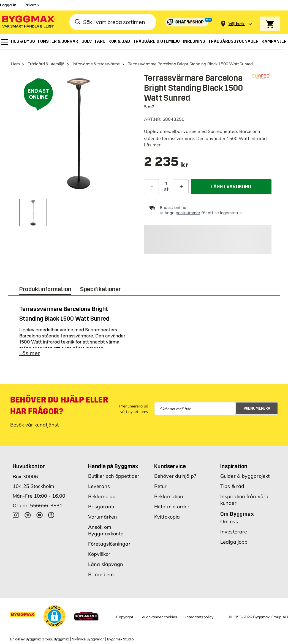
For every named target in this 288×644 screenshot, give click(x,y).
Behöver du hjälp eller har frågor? (59, 406)
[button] (55, 616)
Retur (161, 486)
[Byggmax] (28, 22)
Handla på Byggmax (113, 466)
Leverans (99, 486)
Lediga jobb (234, 542)
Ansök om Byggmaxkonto (106, 530)
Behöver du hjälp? (175, 476)
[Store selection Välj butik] (237, 24)
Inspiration (234, 466)
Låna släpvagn (106, 564)
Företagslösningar (109, 544)
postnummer (188, 213)
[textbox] (166, 164)
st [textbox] (166, 189)
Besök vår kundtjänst (34, 425)
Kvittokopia (167, 517)
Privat (30, 5)
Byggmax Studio (120, 639)
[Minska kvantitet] (151, 187)
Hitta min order (172, 507)
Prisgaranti (101, 507)
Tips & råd (232, 486)
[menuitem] (5, 42)
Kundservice (170, 466)
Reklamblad (102, 496)
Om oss (229, 521)
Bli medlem (101, 574)
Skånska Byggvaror (88, 639)
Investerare (234, 532)
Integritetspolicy (199, 617)
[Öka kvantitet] (181, 187)
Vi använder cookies (159, 617)
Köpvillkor (99, 554)
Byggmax (61, 639)
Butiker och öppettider (114, 476)
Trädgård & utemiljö (46, 64)
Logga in (8, 5)
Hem (15, 64)
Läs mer (152, 145)
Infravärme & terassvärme (96, 64)
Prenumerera (257, 408)
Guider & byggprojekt (245, 476)
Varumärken (103, 517)
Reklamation (169, 496)
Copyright (125, 617)
